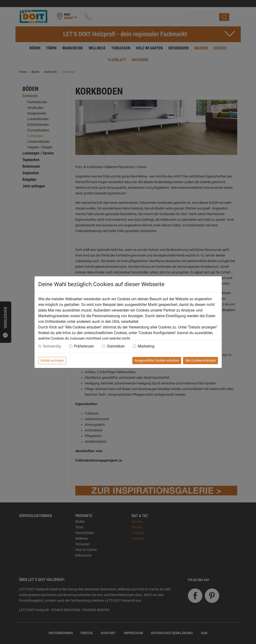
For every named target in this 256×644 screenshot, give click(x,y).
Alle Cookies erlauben (201, 360)
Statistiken (116, 346)
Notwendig (52, 346)
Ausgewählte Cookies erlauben (157, 360)
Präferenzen (84, 346)
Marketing (146, 346)
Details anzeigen (52, 360)
